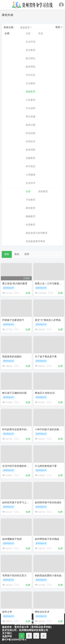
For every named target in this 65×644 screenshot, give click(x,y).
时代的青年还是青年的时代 (17, 429)
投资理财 (31, 150)
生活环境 (31, 42)
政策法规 (31, 125)
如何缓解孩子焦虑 (12, 539)
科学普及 (31, 166)
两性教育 (31, 208)
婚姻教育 (31, 216)
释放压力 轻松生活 (45, 393)
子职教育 (31, 200)
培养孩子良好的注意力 (14, 575)
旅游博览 (31, 67)
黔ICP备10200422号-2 (14, 640)
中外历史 (31, 75)
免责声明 (7, 636)
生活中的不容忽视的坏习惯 (17, 466)
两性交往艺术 (42, 612)
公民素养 (31, 100)
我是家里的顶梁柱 (12, 357)
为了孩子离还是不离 (46, 357)
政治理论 (31, 58)
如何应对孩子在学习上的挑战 (18, 502)
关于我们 (7, 633)
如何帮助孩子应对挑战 (47, 539)
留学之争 (7, 612)
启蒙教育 (31, 158)
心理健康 (31, 175)
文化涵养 (31, 108)
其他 (41, 33)
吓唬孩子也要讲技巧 (13, 320)
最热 (17, 254)
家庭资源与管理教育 (37, 233)
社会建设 (31, 83)
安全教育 (31, 50)
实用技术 (31, 141)
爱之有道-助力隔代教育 (15, 283)
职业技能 (31, 133)
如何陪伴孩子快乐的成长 (48, 502)
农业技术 (31, 183)
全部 (28, 33)
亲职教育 (43, 191)
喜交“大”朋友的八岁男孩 (48, 320)
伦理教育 (31, 225)
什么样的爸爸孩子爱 (46, 466)
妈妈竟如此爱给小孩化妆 (48, 575)
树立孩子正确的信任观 (14, 393)
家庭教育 (26, 28)
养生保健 (31, 116)
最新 (7, 254)
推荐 (27, 254)
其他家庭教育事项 (35, 241)
